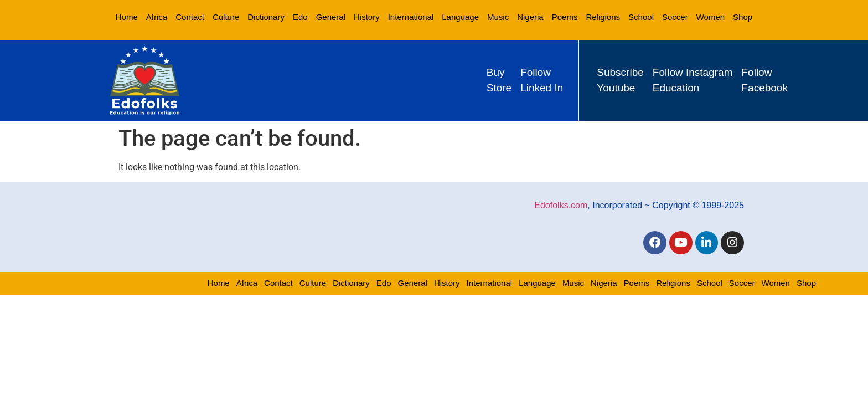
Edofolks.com (561, 205)
